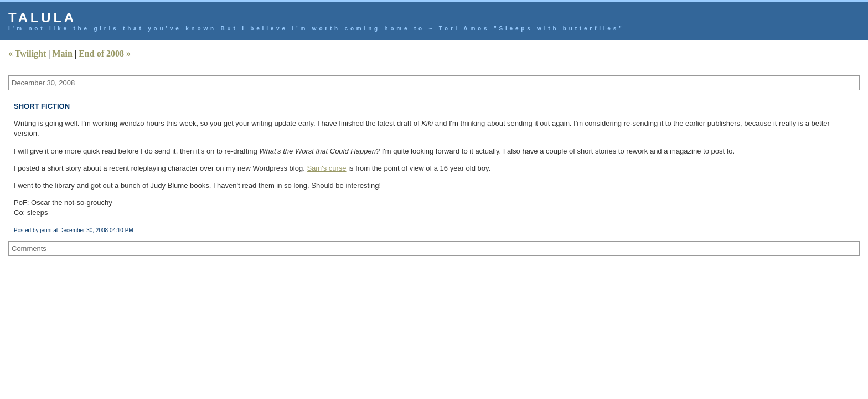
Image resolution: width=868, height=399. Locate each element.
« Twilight (27, 53)
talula (42, 17)
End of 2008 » (105, 53)
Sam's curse (326, 168)
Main (63, 53)
